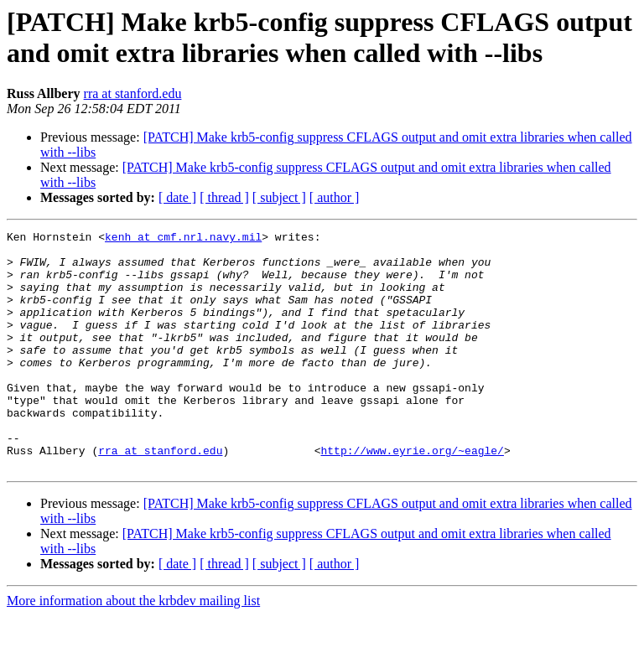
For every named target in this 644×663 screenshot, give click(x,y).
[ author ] (335, 197)
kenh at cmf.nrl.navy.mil (183, 239)
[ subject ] (279, 197)
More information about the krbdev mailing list (133, 648)
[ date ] (177, 197)
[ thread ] (224, 197)
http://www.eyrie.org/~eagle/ (412, 495)
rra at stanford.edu (133, 93)
